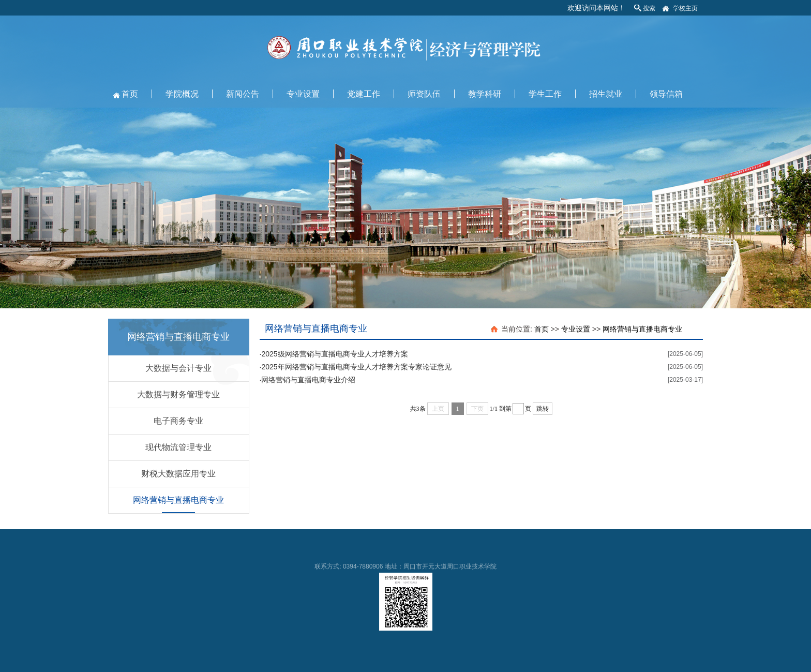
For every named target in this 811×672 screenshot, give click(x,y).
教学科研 (485, 94)
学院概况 (182, 94)
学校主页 (685, 8)
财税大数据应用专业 (178, 474)
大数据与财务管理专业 (178, 394)
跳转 (543, 409)
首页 (130, 94)
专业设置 (303, 94)
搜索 (649, 8)
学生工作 (545, 94)
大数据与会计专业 (178, 368)
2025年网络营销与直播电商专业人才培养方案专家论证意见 (356, 367)
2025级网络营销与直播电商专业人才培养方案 (334, 354)
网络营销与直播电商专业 (178, 500)
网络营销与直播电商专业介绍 (308, 380)
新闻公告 (243, 94)
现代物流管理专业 (178, 447)
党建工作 (364, 94)
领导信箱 (666, 94)
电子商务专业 (178, 421)
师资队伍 (424, 94)
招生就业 (606, 94)
